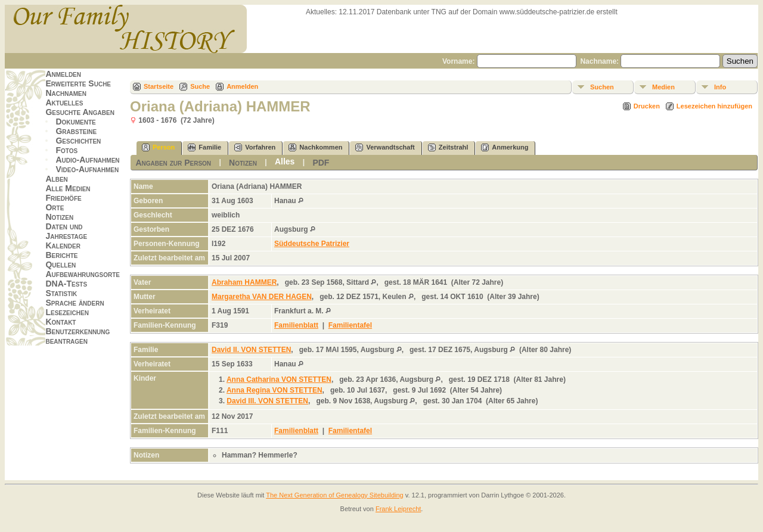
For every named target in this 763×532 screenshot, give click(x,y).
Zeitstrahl (448, 147)
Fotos (66, 150)
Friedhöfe (63, 198)
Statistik (61, 293)
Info (720, 87)
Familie (204, 147)
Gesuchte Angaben (80, 112)
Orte (55, 207)
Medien (663, 87)
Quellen (61, 265)
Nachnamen (66, 93)
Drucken (647, 106)
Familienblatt (296, 325)
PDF (321, 163)
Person (158, 147)
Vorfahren (255, 147)
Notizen (59, 217)
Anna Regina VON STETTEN (275, 390)
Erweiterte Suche (78, 83)
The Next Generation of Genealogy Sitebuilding (335, 495)
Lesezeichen (67, 312)
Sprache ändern (75, 303)
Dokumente (75, 122)
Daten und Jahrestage (66, 231)
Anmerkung (505, 147)
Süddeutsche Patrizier (312, 244)
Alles (285, 161)
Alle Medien (68, 188)
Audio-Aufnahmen (87, 160)
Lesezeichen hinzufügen (714, 106)
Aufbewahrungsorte (83, 274)
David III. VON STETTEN (267, 401)
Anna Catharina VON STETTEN (279, 379)
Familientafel (350, 325)
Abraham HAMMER (244, 282)
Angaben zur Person (173, 163)
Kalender (63, 245)
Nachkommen (315, 147)
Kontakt (61, 322)
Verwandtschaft (385, 147)
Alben (56, 179)
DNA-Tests (66, 284)
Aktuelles (64, 102)
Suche (200, 86)
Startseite (159, 86)
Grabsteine (76, 131)
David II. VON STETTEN (251, 350)
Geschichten (78, 141)
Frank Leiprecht (398, 509)
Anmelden (63, 74)
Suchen (602, 87)
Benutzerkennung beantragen (77, 336)
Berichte (61, 255)
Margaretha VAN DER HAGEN (262, 297)
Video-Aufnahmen (87, 169)
